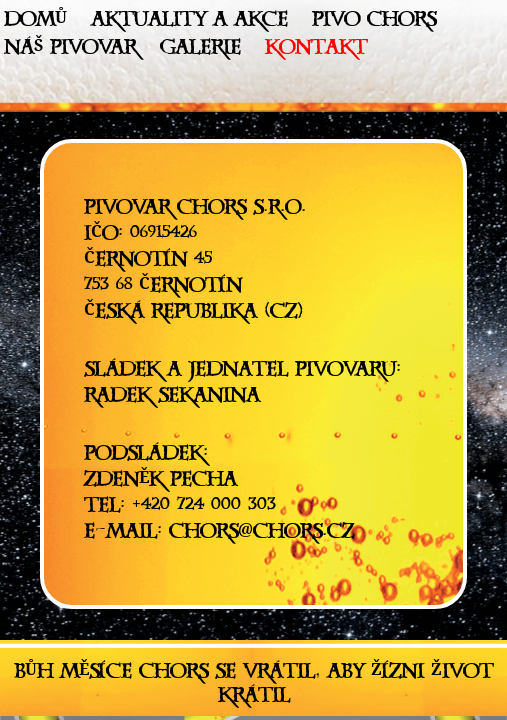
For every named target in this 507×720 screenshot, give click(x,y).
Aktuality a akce (189, 23)
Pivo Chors (374, 23)
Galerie (200, 51)
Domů (35, 23)
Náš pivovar (70, 51)
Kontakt (316, 51)
